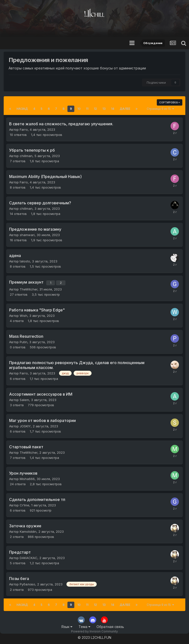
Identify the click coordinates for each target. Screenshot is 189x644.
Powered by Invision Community (94, 630)
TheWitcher (29, 288)
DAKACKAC (29, 557)
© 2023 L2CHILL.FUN (94, 636)
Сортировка (170, 102)
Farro (24, 129)
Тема (84, 625)
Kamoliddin (28, 531)
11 (87, 109)
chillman (26, 156)
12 (95, 109)
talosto (25, 261)
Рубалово (27, 583)
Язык (67, 625)
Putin (24, 341)
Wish (24, 314)
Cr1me (24, 504)
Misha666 (27, 478)
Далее (125, 109)
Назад (22, 109)
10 (79, 109)
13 (104, 109)
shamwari (27, 235)
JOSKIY (25, 425)
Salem (24, 399)
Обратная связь (110, 625)
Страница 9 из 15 (160, 109)
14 (113, 109)
